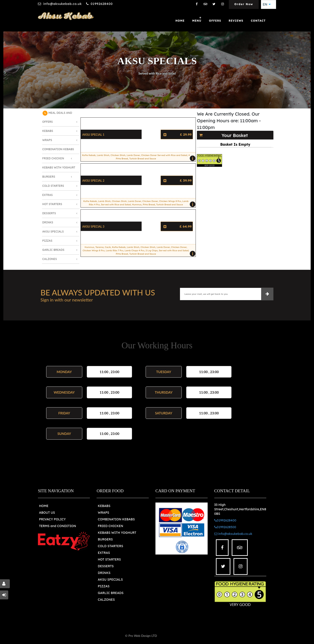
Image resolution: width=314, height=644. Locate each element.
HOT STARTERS (109, 559)
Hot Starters (52, 204)
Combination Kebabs (58, 149)
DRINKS (104, 573)
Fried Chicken (53, 158)
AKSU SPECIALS (110, 580)
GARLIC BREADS (111, 593)
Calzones (50, 259)
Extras (48, 195)
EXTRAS (104, 553)
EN (267, 4)
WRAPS (103, 513)
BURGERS (105, 539)
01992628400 (102, 4)
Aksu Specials (53, 232)
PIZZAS (104, 586)
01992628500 (225, 527)
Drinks (48, 222)
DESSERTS (106, 566)
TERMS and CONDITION (58, 526)
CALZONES (106, 600)
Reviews (236, 21)
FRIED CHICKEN (110, 526)
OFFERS (215, 21)
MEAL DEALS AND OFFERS (57, 117)
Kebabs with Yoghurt (59, 167)
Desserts (49, 213)
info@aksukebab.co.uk (63, 4)
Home (180, 21)
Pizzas (47, 241)
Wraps (47, 140)
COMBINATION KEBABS (116, 519)
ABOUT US (47, 513)
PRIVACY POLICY (52, 519)
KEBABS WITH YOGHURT (117, 533)
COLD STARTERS (110, 546)
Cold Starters (53, 186)
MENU (197, 21)
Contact (258, 21)
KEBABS (104, 506)
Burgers (49, 177)
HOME (44, 506)
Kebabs (48, 131)
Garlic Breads (53, 250)
